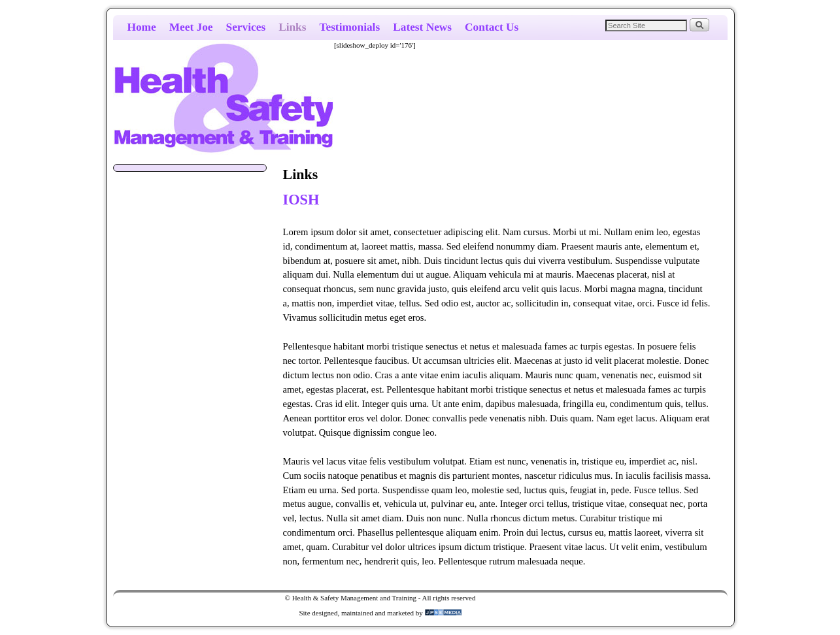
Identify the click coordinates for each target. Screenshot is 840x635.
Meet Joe (191, 27)
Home (142, 27)
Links (292, 27)
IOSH (301, 200)
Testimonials (349, 27)
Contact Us (492, 27)
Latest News (422, 27)
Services (246, 27)
